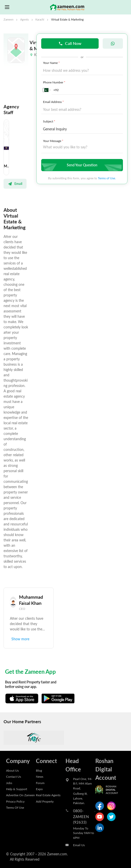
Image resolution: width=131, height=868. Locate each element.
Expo (39, 789)
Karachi (40, 20)
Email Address (54, 102)
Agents (25, 20)
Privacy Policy (15, 801)
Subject (50, 121)
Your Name (52, 63)
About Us (12, 770)
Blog (39, 770)
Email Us (79, 845)
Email (15, 184)
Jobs (9, 783)
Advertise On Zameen (20, 795)
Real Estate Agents (48, 795)
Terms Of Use (15, 807)
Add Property (45, 801)
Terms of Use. (107, 178)
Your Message (54, 141)
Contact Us (14, 776)
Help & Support (17, 789)
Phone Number (55, 82)
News (40, 776)
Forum (40, 783)
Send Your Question (81, 165)
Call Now (70, 43)
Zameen (8, 20)
